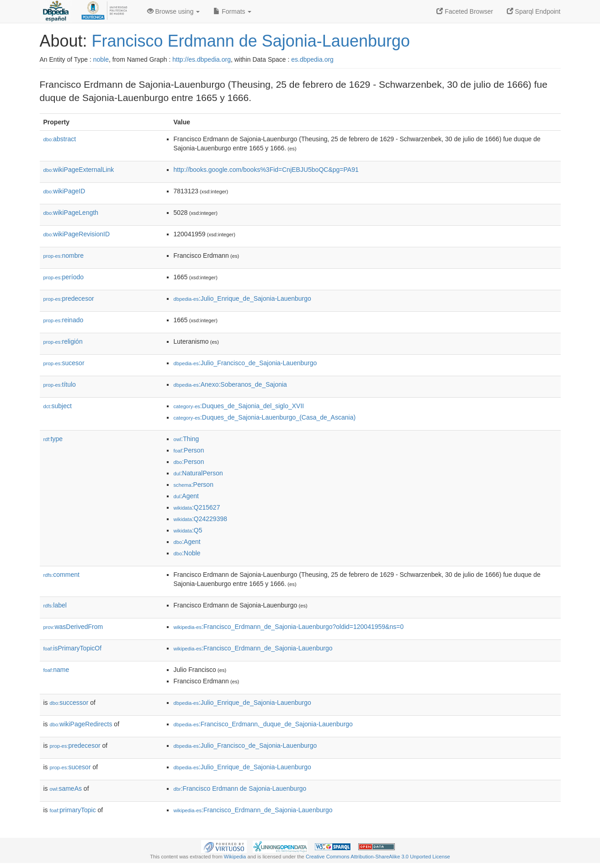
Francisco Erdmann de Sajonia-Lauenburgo (251, 41)
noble (101, 59)
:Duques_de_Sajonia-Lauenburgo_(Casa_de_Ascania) (265, 417)
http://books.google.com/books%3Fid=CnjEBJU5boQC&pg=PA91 (266, 170)
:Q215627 (197, 507)
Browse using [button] (174, 11)
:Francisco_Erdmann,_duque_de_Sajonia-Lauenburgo (263, 724)
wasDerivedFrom (73, 627)
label (55, 605)
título (60, 384)
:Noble (187, 553)
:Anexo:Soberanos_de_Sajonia (230, 384)
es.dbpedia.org (312, 59)
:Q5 (188, 530)
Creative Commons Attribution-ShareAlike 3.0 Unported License (378, 857)
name (56, 670)
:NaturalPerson (198, 473)
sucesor (64, 363)
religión (63, 341)
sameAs (66, 788)
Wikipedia (235, 857)
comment (61, 575)
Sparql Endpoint (534, 11)
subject (58, 406)
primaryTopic (73, 810)
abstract (60, 139)
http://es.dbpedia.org (202, 59)
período (64, 277)
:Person (189, 450)
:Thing (186, 439)
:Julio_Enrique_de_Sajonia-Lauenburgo (242, 298)
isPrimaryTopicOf (73, 648)
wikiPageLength (71, 213)
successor (69, 703)
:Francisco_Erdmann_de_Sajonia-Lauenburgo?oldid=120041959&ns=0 (289, 627)
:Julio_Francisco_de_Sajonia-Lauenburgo (245, 363)
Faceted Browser (465, 11)
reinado (64, 320)
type (53, 439)
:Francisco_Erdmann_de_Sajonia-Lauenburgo (253, 648)
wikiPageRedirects (81, 724)
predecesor (69, 298)
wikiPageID (64, 191)
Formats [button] (232, 11)
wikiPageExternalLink (79, 170)
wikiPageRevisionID (77, 234)
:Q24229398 (201, 519)
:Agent (186, 496)
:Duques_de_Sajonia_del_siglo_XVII (239, 406)
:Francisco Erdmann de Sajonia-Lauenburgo (240, 788)
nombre (64, 256)
